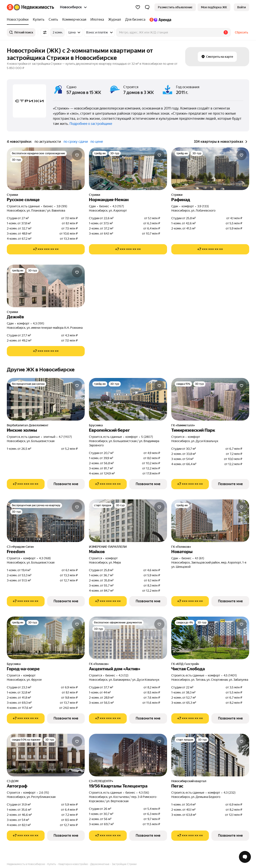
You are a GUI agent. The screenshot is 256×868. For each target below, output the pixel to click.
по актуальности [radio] (48, 142)
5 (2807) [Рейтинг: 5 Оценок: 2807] (147, 437)
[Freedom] (46, 521)
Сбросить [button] (241, 32)
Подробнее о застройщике (91, 124)
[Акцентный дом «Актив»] (128, 638)
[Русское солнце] (46, 169)
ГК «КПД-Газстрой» (185, 664)
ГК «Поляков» (181, 547)
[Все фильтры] (45, 32)
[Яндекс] (10, 7)
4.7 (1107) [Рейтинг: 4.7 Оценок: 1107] (65, 437)
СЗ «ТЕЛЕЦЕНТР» (101, 781)
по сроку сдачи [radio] (76, 142)
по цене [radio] (97, 142)
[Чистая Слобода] (210, 638)
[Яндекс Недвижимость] (34, 7)
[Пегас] (210, 755)
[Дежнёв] (46, 286)
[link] (241, 7)
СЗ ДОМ (13, 781)
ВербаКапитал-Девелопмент (28, 425)
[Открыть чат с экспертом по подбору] (245, 857)
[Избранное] (138, 7)
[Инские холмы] (46, 399)
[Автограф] (46, 755)
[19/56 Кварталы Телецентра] (128, 755)
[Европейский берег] (128, 399)
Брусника (96, 425)
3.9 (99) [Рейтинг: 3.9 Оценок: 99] (62, 206)
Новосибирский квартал (189, 781)
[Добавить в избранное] (77, 155)
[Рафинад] (210, 169)
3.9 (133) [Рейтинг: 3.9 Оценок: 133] (203, 206)
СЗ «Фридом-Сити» (20, 547)
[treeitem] (19, 20)
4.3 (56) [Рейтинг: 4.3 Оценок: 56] (144, 793)
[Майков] (128, 521)
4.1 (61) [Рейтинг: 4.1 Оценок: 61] (199, 558)
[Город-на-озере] (46, 638)
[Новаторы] (210, 521)
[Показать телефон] (46, 249)
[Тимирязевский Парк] (210, 399)
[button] (147, 7)
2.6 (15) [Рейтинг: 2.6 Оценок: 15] (44, 793)
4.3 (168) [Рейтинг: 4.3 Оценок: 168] (45, 558)
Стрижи (12, 195)
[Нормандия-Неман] (128, 169)
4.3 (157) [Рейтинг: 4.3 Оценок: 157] (118, 206)
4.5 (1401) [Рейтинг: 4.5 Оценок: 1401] (230, 675)
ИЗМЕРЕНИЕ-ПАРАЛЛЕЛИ (108, 547)
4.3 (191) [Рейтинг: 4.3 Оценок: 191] (39, 323)
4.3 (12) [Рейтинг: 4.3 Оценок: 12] (124, 675)
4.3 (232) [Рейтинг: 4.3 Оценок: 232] (230, 793)
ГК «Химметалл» (183, 425)
